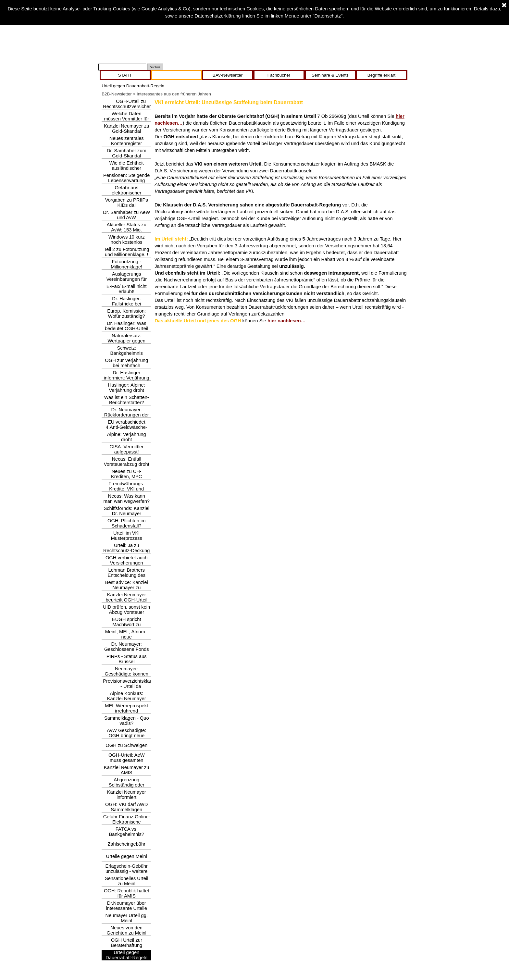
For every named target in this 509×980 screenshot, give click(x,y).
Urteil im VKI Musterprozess (127, 536)
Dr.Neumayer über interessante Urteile (127, 906)
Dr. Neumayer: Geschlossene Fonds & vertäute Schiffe (127, 649)
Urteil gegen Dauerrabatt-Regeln (126, 955)
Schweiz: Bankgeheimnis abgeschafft (127, 353)
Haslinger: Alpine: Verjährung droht (127, 388)
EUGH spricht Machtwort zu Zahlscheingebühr (126, 625)
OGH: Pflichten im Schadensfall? (126, 523)
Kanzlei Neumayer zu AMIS (126, 770)
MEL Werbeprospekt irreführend (126, 708)
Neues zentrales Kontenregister (127, 141)
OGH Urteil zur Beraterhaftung (126, 943)
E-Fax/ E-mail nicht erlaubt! (127, 289)
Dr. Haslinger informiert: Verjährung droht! (127, 378)
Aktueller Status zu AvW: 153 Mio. (127, 227)
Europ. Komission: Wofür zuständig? (126, 314)
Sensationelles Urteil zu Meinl (127, 881)
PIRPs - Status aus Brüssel (127, 659)
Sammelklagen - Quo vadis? (127, 721)
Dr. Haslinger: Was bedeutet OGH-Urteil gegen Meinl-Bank (127, 329)
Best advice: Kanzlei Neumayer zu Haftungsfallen (127, 588)
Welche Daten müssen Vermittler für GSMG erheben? (126, 119)
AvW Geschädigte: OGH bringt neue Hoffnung (126, 736)
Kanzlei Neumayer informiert (127, 795)
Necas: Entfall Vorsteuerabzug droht (127, 462)
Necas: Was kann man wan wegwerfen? (126, 499)
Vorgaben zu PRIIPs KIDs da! (127, 203)
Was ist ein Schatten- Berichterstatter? (127, 400)
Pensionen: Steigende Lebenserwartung (126, 178)
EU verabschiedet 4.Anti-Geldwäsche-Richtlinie (127, 427)
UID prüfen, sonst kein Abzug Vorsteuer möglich (126, 612)
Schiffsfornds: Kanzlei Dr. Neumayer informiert (126, 514)
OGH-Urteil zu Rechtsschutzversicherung (131, 104)
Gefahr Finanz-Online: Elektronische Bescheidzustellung (127, 822)
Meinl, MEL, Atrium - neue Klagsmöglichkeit (127, 637)
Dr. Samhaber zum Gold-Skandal (127, 153)
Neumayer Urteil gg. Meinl (127, 918)
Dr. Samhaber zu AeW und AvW (126, 215)
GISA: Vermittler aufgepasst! (126, 449)
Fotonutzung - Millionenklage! (126, 264)
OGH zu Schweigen (126, 745)
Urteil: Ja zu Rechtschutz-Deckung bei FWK (126, 551)
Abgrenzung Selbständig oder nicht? (127, 785)
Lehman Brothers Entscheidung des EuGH (126, 575)
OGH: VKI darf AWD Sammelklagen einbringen (126, 810)
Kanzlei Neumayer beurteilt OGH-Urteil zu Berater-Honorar (126, 600)
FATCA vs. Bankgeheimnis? (127, 832)
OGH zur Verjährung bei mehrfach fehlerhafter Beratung (127, 366)
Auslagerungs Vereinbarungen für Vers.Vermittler (126, 279)
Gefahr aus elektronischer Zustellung (126, 193)
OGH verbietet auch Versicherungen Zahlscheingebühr (127, 563)
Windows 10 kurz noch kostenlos (127, 240)
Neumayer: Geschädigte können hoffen (126, 674)
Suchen (155, 67)
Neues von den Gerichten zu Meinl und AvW (127, 933)
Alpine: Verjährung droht (127, 437)
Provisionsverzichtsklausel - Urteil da (131, 684)
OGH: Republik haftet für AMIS (126, 893)
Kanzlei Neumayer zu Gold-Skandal (126, 129)
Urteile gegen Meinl (127, 856)
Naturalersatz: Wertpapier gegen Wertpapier (127, 341)
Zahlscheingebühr (126, 844)
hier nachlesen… (286, 321)
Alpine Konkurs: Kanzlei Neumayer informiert (127, 699)
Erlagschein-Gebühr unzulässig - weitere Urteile (127, 871)
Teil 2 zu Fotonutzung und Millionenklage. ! (126, 252)
